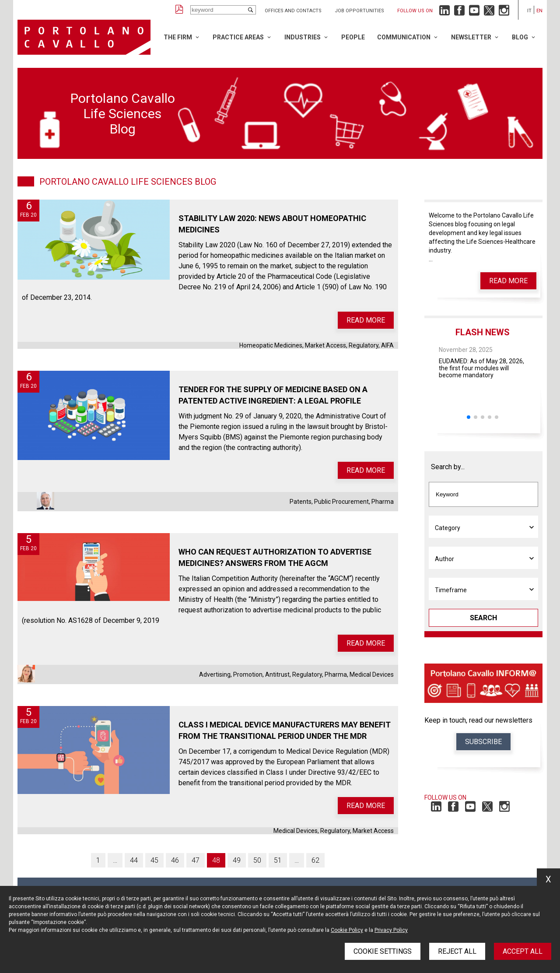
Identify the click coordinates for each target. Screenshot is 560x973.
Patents (301, 502)
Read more (366, 320)
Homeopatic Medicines (271, 345)
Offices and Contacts (293, 11)
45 (154, 860)
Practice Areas (238, 37)
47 (196, 860)
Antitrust (277, 674)
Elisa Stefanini (26, 674)
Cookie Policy (347, 930)
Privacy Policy (391, 930)
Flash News (483, 332)
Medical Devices (372, 674)
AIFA (387, 345)
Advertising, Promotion (231, 674)
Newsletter (471, 37)
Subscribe (483, 742)
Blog (520, 37)
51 (278, 860)
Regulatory (364, 345)
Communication (404, 37)
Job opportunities (359, 11)
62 (315, 860)
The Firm (178, 37)
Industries (303, 37)
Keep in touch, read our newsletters (478, 720)
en (539, 11)
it (529, 11)
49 (237, 860)
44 (134, 860)
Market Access (325, 345)
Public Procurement (341, 502)
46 (175, 860)
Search (483, 618)
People (353, 37)
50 (257, 860)
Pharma (383, 502)
